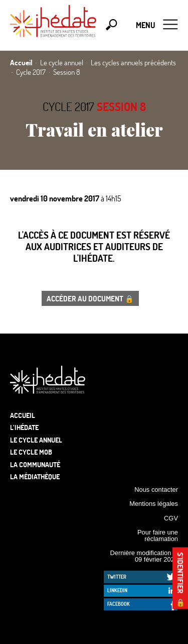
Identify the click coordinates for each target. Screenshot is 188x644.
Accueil (23, 415)
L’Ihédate (24, 427)
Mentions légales (154, 504)
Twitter (117, 577)
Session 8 (121, 106)
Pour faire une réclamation (158, 535)
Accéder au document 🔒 (90, 298)
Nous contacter (156, 490)
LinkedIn (117, 590)
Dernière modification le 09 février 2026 (144, 556)
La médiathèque (35, 476)
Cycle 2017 (68, 106)
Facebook (119, 604)
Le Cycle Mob (31, 452)
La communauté (35, 464)
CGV (171, 518)
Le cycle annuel (36, 440)
